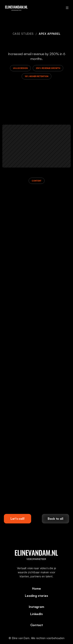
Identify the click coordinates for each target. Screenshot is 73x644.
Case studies (23, 34)
